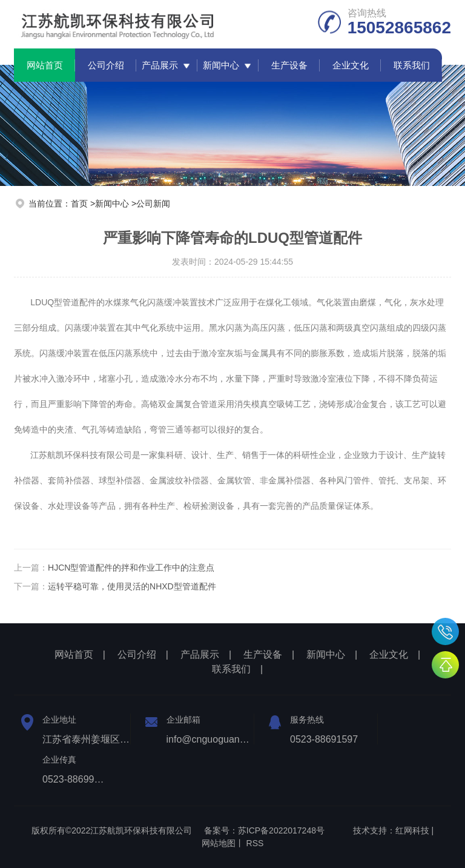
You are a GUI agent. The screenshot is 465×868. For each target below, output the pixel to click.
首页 (79, 204)
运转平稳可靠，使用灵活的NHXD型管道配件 (132, 586)
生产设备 (289, 65)
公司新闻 (153, 204)
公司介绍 (106, 65)
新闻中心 (221, 65)
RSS (255, 843)
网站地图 (219, 843)
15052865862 (445, 631)
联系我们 (412, 65)
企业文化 (351, 65)
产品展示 (160, 65)
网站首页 (45, 65)
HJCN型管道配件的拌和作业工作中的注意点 (131, 568)
